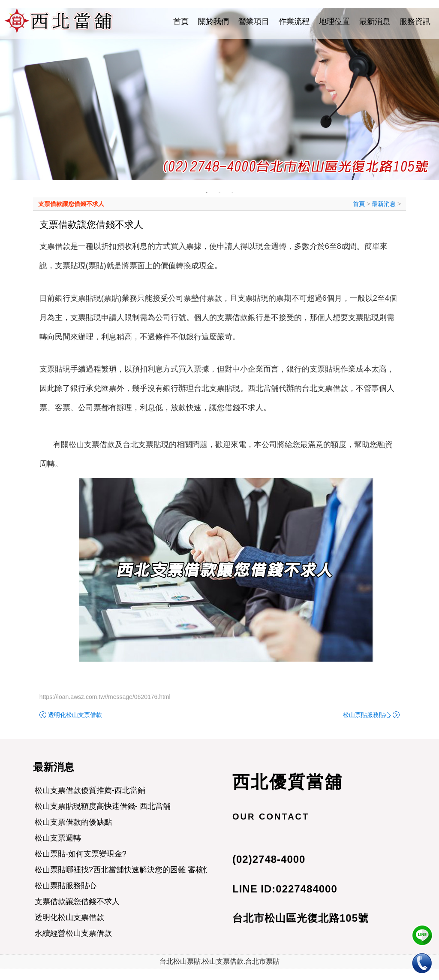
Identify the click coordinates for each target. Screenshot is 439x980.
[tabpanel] (219, 94)
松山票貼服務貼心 (367, 715)
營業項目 (254, 21)
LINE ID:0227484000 (285, 889)
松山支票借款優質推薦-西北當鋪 (90, 790)
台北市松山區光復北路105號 (301, 918)
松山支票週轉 (58, 838)
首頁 (181, 21)
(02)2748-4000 (269, 859)
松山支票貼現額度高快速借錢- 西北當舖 (103, 806)
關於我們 (213, 21)
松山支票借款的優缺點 (73, 822)
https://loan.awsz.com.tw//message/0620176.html (105, 697)
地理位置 (334, 21)
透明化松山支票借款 (75, 715)
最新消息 (375, 21)
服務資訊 (415, 21)
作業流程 (294, 21)
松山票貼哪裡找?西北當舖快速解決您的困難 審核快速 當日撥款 (143, 870)
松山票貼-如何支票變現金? (81, 854)
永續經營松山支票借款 (73, 933)
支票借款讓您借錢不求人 (71, 204)
